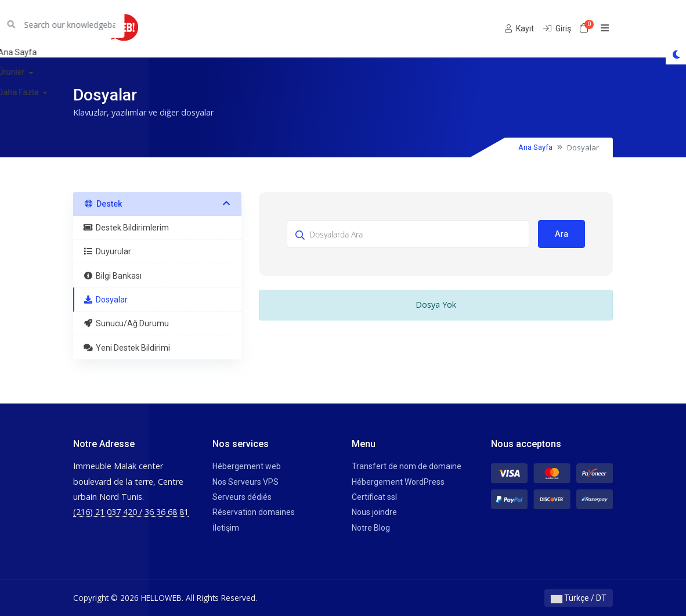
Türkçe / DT (579, 598)
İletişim (226, 528)
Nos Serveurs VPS (245, 482)
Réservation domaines (254, 512)
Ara (562, 234)
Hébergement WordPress (398, 482)
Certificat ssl (374, 497)
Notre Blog (371, 528)
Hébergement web (247, 466)
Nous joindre (374, 512)
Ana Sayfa (535, 147)
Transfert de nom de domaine (407, 466)
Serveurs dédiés (242, 497)
